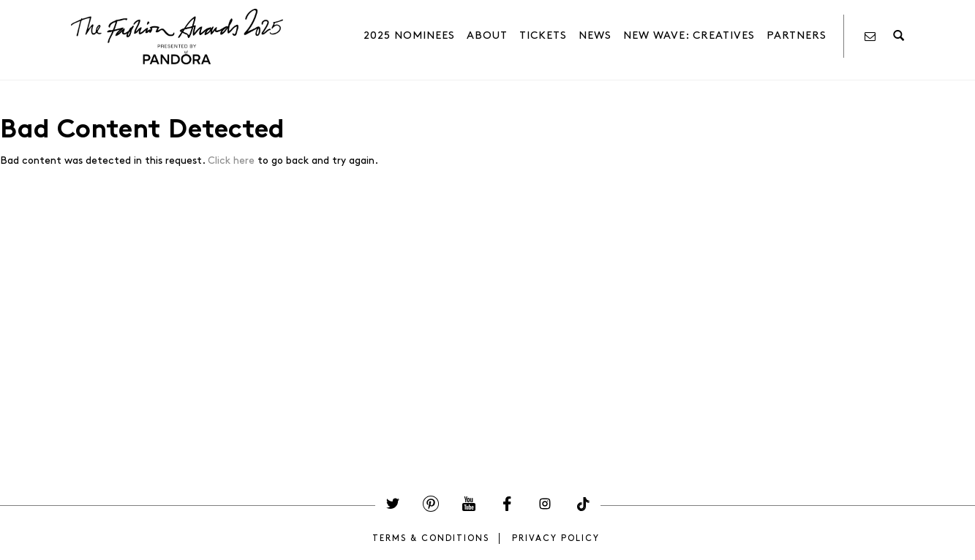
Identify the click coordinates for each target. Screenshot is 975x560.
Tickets (543, 36)
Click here (231, 160)
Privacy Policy (556, 538)
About (487, 36)
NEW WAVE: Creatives (689, 36)
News (595, 36)
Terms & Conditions (431, 538)
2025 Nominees (409, 36)
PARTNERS (797, 36)
